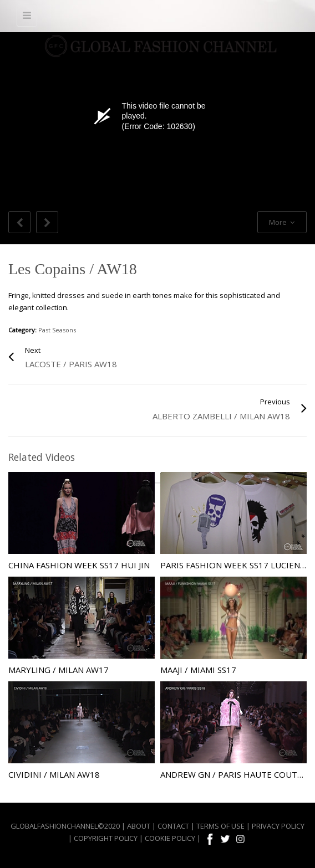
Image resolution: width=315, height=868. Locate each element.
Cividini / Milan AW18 (54, 774)
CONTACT (173, 826)
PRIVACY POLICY (278, 826)
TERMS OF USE (220, 826)
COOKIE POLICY (170, 838)
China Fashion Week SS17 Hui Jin (79, 565)
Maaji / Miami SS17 (198, 670)
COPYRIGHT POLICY (106, 838)
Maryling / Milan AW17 (59, 670)
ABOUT (139, 826)
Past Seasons (57, 330)
